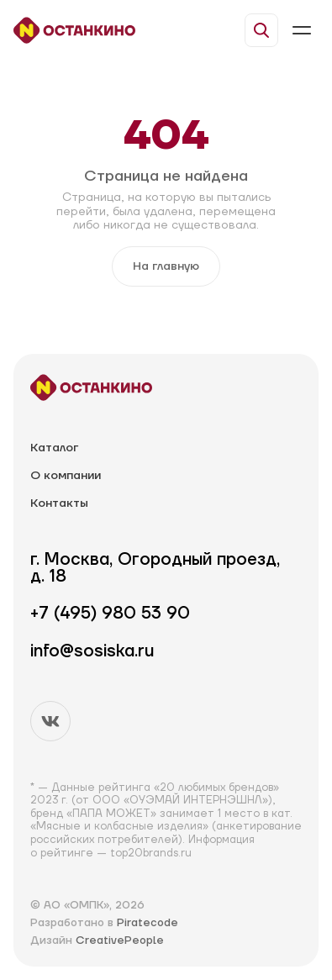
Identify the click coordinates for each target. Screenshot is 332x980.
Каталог (54, 448)
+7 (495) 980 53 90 (110, 614)
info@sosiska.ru (92, 652)
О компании (66, 476)
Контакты (59, 504)
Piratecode (148, 923)
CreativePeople (120, 940)
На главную (166, 266)
